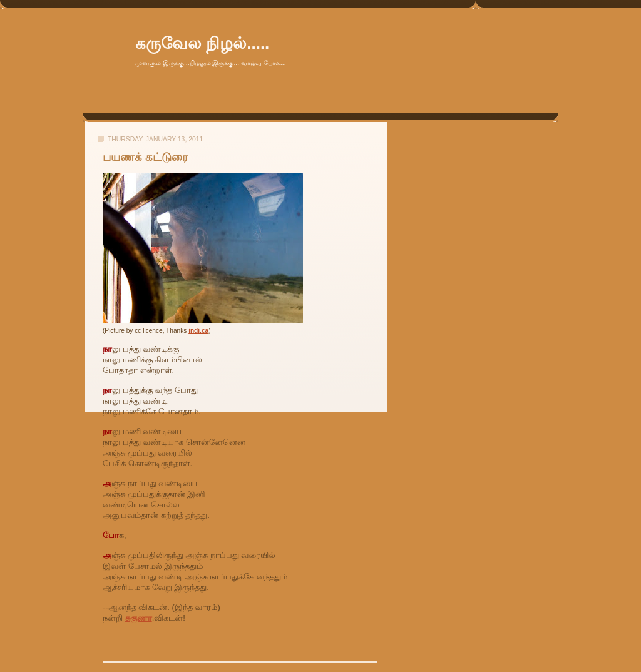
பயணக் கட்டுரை (145, 157)
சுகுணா (139, 618)
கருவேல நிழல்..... (202, 43)
